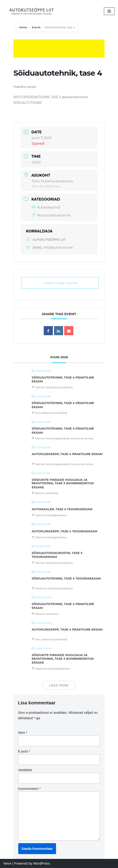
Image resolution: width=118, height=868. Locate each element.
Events (36, 27)
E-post (24, 751)
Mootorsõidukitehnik (51, 215)
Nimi (23, 733)
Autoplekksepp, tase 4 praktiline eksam (67, 454)
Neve (7, 863)
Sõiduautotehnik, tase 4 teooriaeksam (66, 578)
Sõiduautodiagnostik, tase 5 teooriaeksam (57, 555)
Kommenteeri (29, 789)
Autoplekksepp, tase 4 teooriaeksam (65, 531)
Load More (59, 685)
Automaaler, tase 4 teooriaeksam (62, 509)
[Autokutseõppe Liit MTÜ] (32, 11)
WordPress (42, 863)
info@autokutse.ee (58, 247)
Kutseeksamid (46, 207)
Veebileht (25, 770)
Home (23, 27)
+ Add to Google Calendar (60, 283)
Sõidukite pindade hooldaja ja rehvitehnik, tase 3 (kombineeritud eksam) (63, 483)
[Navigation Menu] (109, 11)
